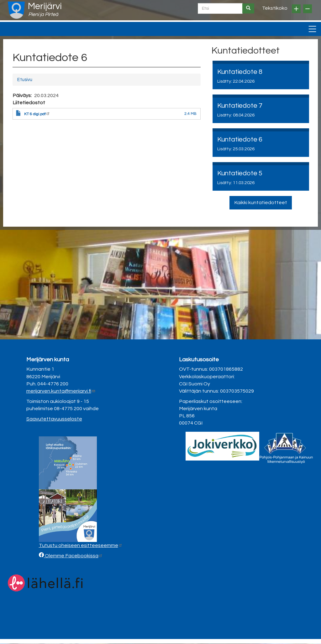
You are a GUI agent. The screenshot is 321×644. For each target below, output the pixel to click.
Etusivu (25, 80)
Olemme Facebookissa (73, 556)
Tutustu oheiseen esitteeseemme (81, 545)
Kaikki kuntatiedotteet (261, 203)
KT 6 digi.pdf (37, 114)
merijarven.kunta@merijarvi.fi (61, 391)
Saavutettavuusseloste (54, 419)
